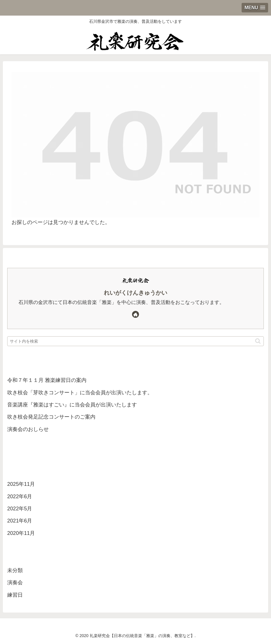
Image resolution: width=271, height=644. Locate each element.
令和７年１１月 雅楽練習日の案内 (47, 380)
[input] (135, 341)
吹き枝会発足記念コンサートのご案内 (51, 417)
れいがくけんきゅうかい (135, 293)
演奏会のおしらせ (28, 429)
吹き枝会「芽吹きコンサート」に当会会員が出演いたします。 (80, 393)
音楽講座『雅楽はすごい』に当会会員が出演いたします (72, 405)
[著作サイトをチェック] (135, 314)
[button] (258, 341)
